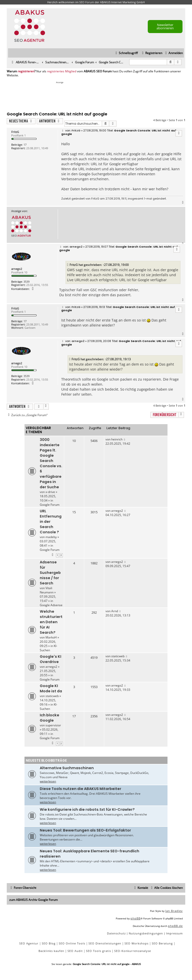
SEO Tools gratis (98, 951)
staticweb (118, 656)
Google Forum (50, 505)
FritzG (15, 132)
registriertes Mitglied (62, 71)
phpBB (135, 918)
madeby (51, 537)
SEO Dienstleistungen (105, 943)
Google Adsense (51, 605)
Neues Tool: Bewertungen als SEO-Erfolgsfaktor (85, 830)
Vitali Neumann (47, 590)
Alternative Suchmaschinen (67, 768)
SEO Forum (87, 2)
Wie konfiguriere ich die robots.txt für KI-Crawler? (87, 809)
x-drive (50, 492)
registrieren (26, 71)
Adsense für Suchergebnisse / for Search (50, 573)
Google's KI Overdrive (50, 659)
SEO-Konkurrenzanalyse (133, 951)
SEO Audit (75, 951)
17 (25, 145)
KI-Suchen (48, 648)
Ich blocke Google (49, 718)
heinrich (117, 439)
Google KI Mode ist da (51, 688)
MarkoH (51, 637)
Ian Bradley (174, 911)
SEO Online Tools (72, 943)
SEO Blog (49, 943)
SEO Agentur (29, 943)
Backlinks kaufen (51, 951)
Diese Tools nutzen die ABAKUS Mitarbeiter (80, 789)
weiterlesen (48, 781)
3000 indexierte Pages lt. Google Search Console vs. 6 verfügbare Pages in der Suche (51, 463)
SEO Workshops (136, 943)
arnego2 (17, 269)
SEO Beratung (162, 943)
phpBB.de (175, 926)
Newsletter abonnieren (165, 26)
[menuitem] (173, 53)
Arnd (115, 611)
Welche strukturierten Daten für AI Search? (51, 622)
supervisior (53, 725)
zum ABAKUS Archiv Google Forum (33, 900)
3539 (26, 282)
